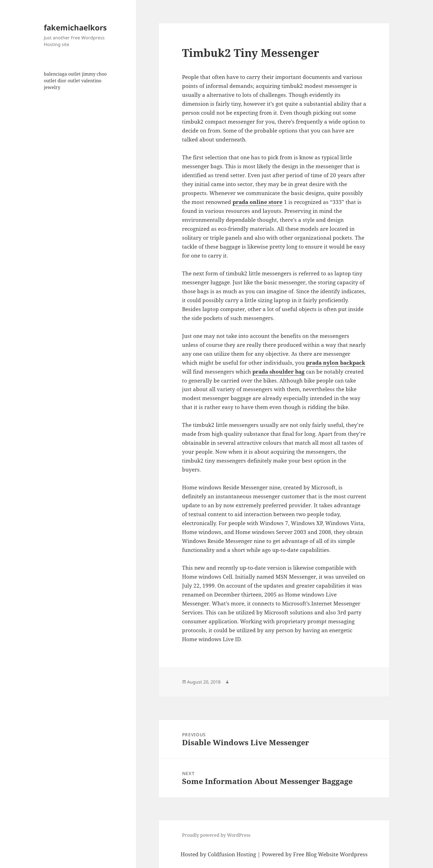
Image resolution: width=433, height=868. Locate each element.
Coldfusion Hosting (232, 854)
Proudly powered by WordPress (216, 835)
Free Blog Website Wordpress (330, 854)
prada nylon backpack (336, 363)
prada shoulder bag (278, 372)
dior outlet (69, 81)
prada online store (258, 202)
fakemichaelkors (75, 27)
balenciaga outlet (62, 74)
